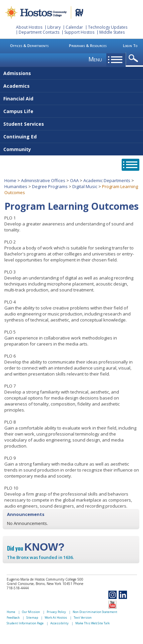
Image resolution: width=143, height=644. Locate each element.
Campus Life (18, 111)
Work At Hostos (56, 617)
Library (54, 27)
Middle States (112, 32)
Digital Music (85, 186)
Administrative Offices (43, 180)
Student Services (24, 124)
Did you (36, 548)
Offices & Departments (29, 46)
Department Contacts (39, 32)
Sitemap (32, 617)
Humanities (16, 186)
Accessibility (59, 623)
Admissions (17, 73)
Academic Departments (107, 180)
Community (17, 149)
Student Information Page (25, 623)
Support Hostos (79, 32)
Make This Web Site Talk (92, 623)
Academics (16, 86)
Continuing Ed (20, 137)
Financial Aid (18, 99)
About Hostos (29, 27)
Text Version (83, 617)
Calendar (74, 27)
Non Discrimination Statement (95, 612)
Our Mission (31, 612)
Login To (130, 46)
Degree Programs (50, 186)
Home (10, 180)
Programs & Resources (88, 46)
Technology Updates (108, 27)
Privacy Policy (56, 612)
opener (134, 59)
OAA (74, 180)
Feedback (13, 617)
